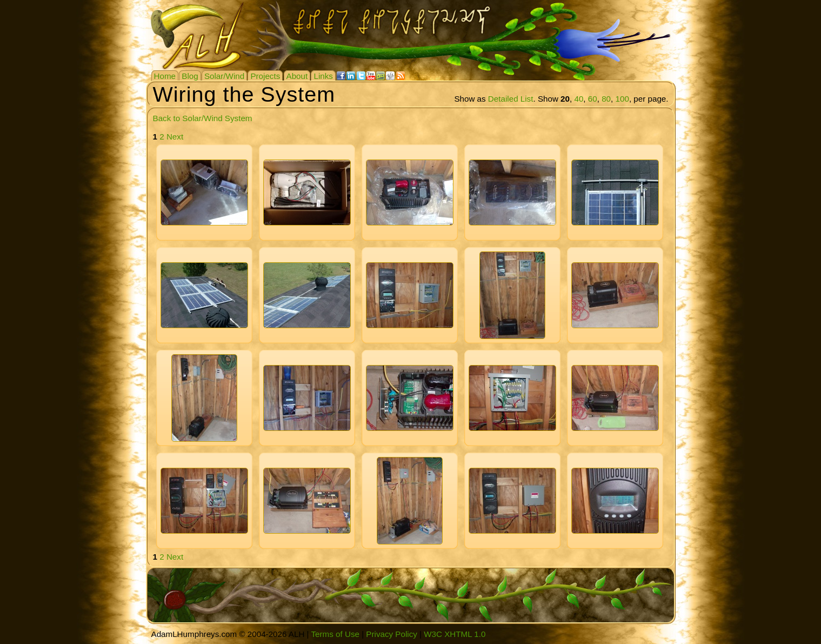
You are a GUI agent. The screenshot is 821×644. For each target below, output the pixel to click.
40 (579, 99)
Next (175, 137)
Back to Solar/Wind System (203, 118)
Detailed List (511, 99)
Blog (190, 76)
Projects (265, 76)
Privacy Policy (392, 634)
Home (165, 76)
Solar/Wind (224, 76)
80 (606, 99)
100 (622, 99)
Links (323, 76)
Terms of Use (335, 634)
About (297, 76)
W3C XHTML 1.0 (455, 634)
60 (593, 99)
